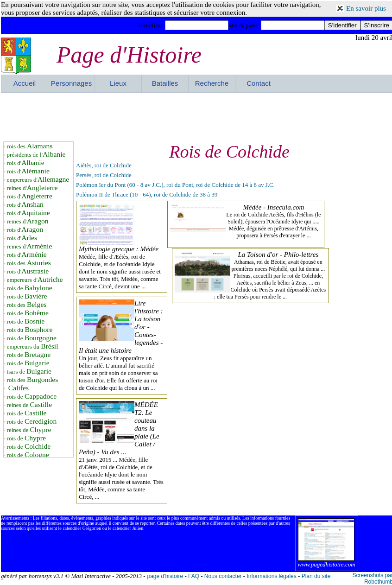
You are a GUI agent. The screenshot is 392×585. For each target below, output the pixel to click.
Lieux (118, 83)
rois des (30, 146)
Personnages (71, 83)
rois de (30, 288)
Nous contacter (223, 576)
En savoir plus (366, 8)
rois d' (26, 163)
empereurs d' (38, 180)
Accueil (25, 83)
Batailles (165, 83)
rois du (30, 330)
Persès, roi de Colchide (104, 175)
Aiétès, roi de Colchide (104, 165)
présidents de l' (36, 155)
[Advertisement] (197, 116)
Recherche (212, 83)
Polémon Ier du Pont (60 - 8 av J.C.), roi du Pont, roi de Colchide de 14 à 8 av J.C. (175, 185)
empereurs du (33, 347)
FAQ (194, 576)
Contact (259, 83)
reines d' (32, 188)
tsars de (29, 372)
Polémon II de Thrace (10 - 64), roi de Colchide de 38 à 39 (147, 194)
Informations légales (271, 576)
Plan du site (316, 576)
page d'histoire (165, 576)
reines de (29, 405)
